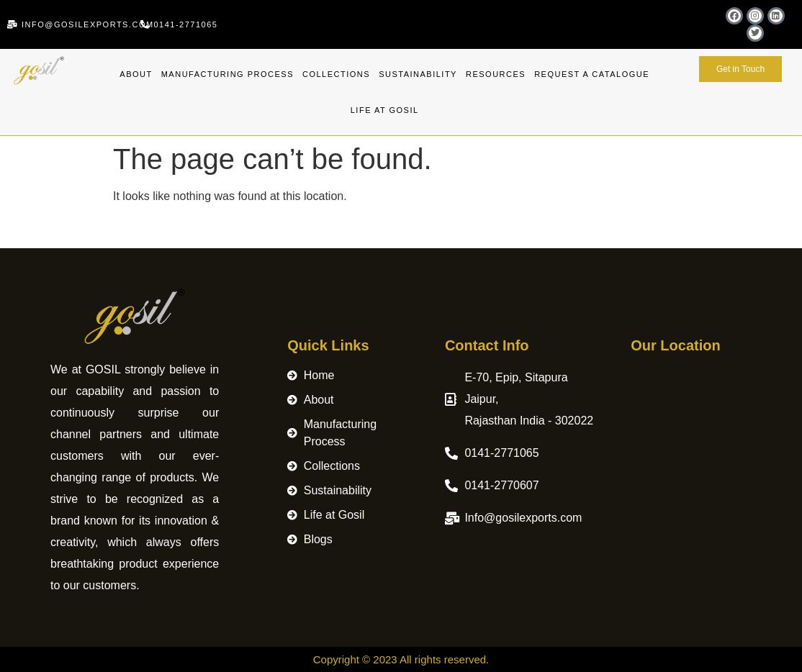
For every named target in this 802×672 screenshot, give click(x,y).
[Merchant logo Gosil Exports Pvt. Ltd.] (691, 450)
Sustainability (418, 74)
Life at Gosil (385, 110)
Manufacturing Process (227, 74)
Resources (496, 74)
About (136, 74)
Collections (336, 74)
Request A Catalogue (592, 74)
